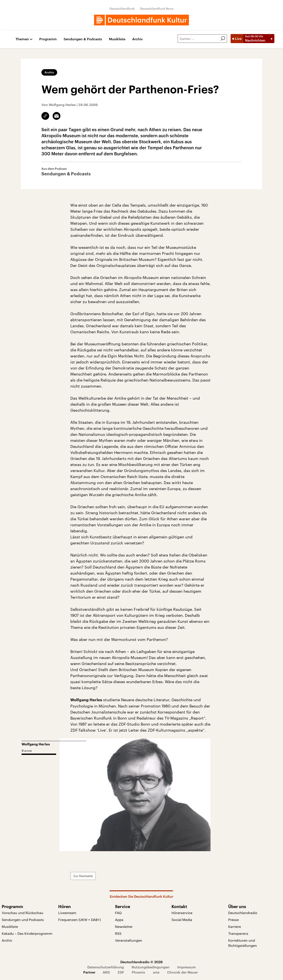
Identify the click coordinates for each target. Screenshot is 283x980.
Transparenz (238, 933)
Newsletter (124, 926)
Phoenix (138, 972)
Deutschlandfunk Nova (157, 9)
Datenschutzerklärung (106, 967)
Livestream (67, 913)
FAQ (118, 913)
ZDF (121, 972)
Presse (233, 920)
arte (156, 972)
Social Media (182, 920)
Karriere (235, 926)
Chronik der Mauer (182, 972)
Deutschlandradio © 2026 (141, 962)
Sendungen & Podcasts (83, 39)
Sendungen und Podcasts (23, 920)
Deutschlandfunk (122, 9)
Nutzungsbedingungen (151, 967)
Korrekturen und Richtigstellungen (243, 943)
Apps (119, 920)
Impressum (187, 967)
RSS (118, 933)
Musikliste (117, 39)
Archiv (138, 39)
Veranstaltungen (129, 940)
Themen (22, 39)
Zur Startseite (83, 876)
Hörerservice (182, 913)
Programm (48, 39)
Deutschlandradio (243, 913)
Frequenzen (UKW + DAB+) (79, 920)
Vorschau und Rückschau (23, 913)
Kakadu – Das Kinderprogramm (27, 933)
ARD (106, 972)
